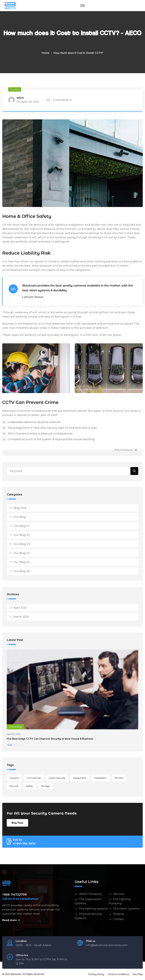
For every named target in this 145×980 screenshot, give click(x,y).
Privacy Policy (96, 975)
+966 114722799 (14, 895)
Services (119, 894)
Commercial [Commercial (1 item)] (34, 779)
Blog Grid (20, 509)
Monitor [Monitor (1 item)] (119, 779)
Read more (11, 921)
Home (46, 53)
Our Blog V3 (22, 545)
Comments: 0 (58, 100)
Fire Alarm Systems (126, 909)
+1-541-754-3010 (24, 844)
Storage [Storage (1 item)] (45, 787)
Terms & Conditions (118, 975)
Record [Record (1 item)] (14, 787)
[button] (10, 745)
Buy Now (17, 823)
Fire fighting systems (93, 909)
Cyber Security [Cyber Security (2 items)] (57, 779)
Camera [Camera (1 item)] (14, 779)
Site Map (138, 975)
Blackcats (16, 975)
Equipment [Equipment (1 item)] (80, 779)
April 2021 (20, 608)
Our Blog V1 (21, 527)
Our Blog (20, 518)
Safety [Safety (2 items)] (29, 787)
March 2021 (21, 617)
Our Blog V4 (22, 554)
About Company (90, 894)
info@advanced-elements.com (107, 946)
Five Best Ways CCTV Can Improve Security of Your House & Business (50, 739)
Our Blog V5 (22, 563)
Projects (119, 915)
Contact (119, 920)
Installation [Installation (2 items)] (100, 779)
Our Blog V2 (22, 536)
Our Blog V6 (22, 572)
